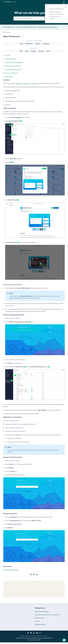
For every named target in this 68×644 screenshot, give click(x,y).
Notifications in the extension (13, 66)
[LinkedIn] (37, 574)
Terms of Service (27, 638)
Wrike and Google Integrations (48, 27)
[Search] (34, 18)
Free (22, 44)
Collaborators (19, 83)
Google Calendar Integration (11, 570)
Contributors (26, 83)
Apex (48, 51)
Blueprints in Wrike (40, 618)
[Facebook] (34, 574)
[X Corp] (31, 574)
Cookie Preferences (48, 638)
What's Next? (9, 77)
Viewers (34, 83)
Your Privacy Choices (33, 640)
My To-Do (37, 621)
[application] (64, 640)
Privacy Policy (19, 638)
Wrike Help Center (9, 27)
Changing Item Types (40, 624)
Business (38, 44)
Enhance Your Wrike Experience (26, 27)
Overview (8, 55)
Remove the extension (11, 73)
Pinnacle (41, 51)
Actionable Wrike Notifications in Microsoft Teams (47, 615)
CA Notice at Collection (37, 638)
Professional (29, 44)
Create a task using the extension (14, 62)
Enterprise (46, 44)
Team (27, 51)
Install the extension (11, 59)
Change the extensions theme (13, 69)
